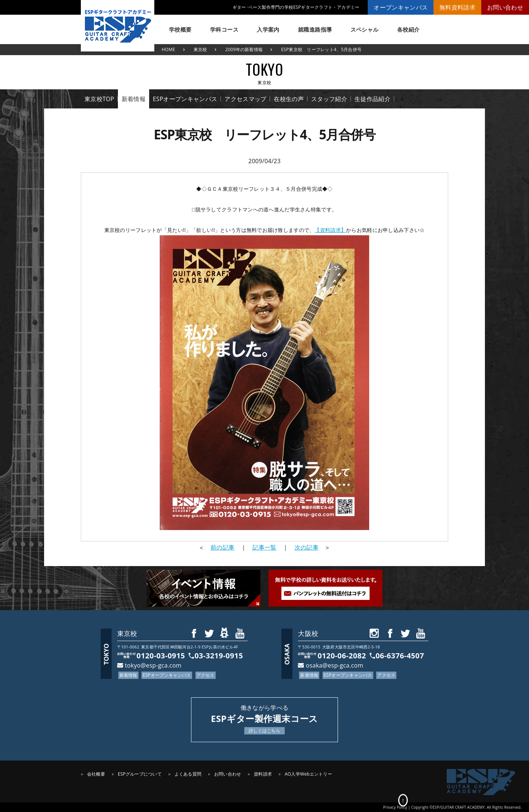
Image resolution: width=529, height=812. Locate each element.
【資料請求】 (330, 230)
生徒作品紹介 (373, 99)
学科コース (224, 29)
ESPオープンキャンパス (185, 99)
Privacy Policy (395, 807)
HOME (168, 49)
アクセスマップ (245, 99)
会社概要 (96, 774)
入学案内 (268, 29)
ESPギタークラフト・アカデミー (118, 26)
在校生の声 (289, 99)
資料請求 (263, 774)
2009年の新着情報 (244, 49)
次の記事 (307, 547)
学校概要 (180, 29)
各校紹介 (409, 29)
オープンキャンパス (401, 7)
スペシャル (365, 29)
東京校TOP (99, 99)
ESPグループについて (140, 774)
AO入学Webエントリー (308, 774)
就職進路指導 (315, 29)
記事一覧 (264, 547)
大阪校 (308, 633)
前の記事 (222, 547)
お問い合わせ (505, 7)
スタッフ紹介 (329, 99)
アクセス (206, 675)
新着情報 (134, 99)
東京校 (200, 49)
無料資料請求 (457, 7)
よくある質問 (188, 774)
